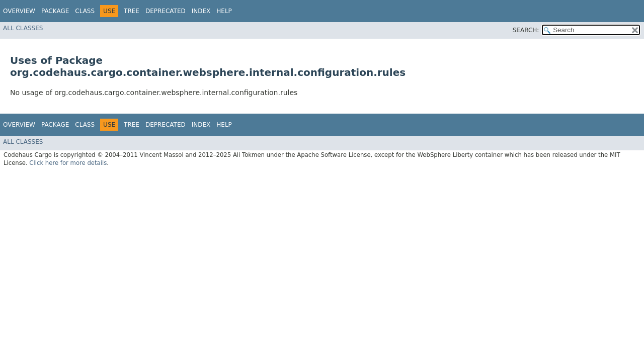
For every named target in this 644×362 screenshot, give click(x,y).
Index (201, 11)
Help (224, 11)
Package (55, 11)
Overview (19, 11)
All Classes (23, 28)
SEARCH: (526, 30)
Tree (132, 11)
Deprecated (166, 11)
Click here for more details (68, 163)
